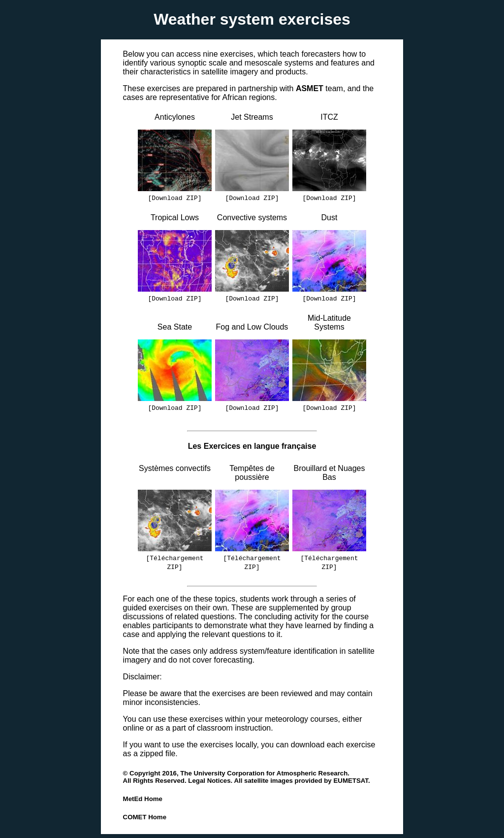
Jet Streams (252, 117)
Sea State (175, 327)
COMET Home (145, 817)
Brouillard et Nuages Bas (330, 473)
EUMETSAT (351, 781)
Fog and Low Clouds (252, 327)
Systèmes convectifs (175, 473)
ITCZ (329, 117)
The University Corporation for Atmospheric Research (264, 773)
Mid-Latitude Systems (329, 322)
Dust (330, 218)
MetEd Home (143, 799)
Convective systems (252, 218)
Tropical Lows (175, 218)
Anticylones (175, 117)
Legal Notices (209, 781)
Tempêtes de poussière (252, 473)
